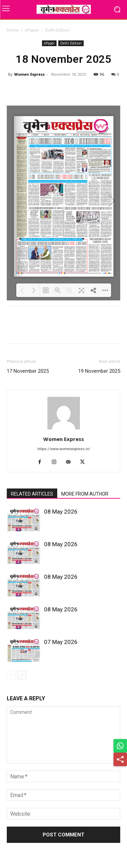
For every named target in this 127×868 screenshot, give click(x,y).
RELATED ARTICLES (32, 494)
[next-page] (22, 675)
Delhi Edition (57, 30)
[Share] (120, 759)
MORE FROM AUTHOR (85, 494)
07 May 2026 (61, 642)
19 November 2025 (99, 371)
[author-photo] (64, 429)
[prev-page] (11, 675)
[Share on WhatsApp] (120, 746)
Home (13, 30)
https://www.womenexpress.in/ (64, 449)
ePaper (32, 30)
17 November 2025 (28, 371)
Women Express (29, 74)
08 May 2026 (61, 512)
